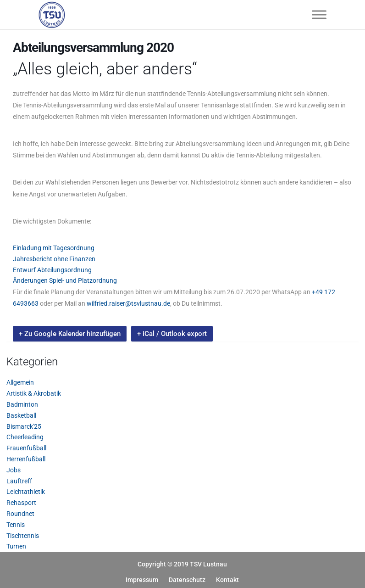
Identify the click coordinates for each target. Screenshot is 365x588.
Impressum (142, 580)
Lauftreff (19, 481)
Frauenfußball (26, 448)
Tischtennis (23, 536)
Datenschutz (187, 580)
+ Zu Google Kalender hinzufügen (70, 334)
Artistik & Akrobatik (34, 393)
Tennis (16, 525)
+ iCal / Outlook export (172, 334)
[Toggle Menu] (319, 14)
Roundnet (20, 514)
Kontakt (227, 580)
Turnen (16, 546)
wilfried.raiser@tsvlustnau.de (128, 303)
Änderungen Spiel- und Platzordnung (65, 280)
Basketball (21, 415)
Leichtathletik (26, 492)
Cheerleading (25, 437)
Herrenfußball (26, 459)
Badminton (22, 404)
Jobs (14, 470)
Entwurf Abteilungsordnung (52, 270)
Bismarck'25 (24, 426)
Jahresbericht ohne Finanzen (54, 259)
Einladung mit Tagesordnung (54, 248)
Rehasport (21, 503)
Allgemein (20, 382)
